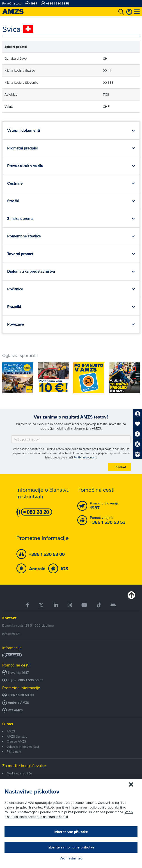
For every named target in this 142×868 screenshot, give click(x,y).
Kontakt (9, 618)
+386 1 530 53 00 (21, 695)
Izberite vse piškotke (71, 832)
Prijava (120, 467)
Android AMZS (18, 703)
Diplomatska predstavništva (31, 271)
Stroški (13, 201)
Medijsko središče (19, 773)
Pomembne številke (24, 236)
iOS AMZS (15, 710)
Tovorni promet (20, 254)
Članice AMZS (16, 741)
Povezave (16, 324)
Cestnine (15, 183)
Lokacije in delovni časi (23, 747)
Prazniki (14, 307)
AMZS (11, 731)
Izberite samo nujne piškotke (71, 847)
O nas (8, 724)
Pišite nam (14, 752)
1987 (25, 673)
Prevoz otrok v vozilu (25, 166)
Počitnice (15, 289)
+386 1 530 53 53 (30, 680)
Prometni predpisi (22, 148)
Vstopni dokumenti (24, 130)
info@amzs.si (11, 634)
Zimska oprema (20, 219)
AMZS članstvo (17, 736)
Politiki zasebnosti (85, 457)
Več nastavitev (71, 858)
